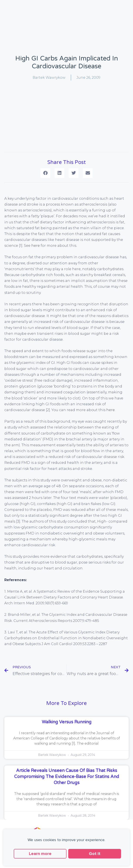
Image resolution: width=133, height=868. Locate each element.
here (36, 246)
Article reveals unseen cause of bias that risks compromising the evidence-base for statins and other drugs (67, 777)
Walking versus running (67, 722)
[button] (45, 173)
